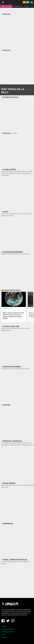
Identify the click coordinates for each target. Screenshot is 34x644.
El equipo (4, 626)
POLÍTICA (27, 6)
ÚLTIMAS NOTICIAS (18, 6)
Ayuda (3, 635)
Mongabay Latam (7, 309)
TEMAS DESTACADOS (6, 6)
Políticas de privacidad (7, 632)
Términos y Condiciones (8, 629)
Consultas (4, 637)
